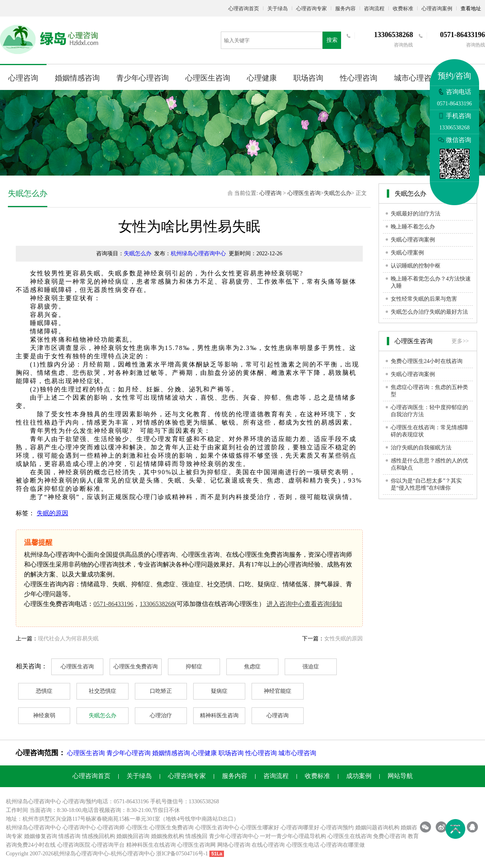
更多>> (460, 341)
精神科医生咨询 (219, 716)
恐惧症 (44, 691)
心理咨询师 (111, 828)
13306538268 (157, 604)
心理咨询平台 (108, 845)
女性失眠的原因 (343, 639)
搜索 (332, 40)
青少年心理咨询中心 (234, 836)
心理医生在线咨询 (350, 836)
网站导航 (400, 776)
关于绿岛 (278, 8)
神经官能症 (278, 691)
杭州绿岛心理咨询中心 (198, 253)
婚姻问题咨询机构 (377, 828)
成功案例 (359, 776)
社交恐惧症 (103, 691)
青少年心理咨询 (143, 78)
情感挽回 (196, 836)
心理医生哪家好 (260, 828)
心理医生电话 (303, 845)
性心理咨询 (359, 78)
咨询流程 (374, 8)
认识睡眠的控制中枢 (416, 266)
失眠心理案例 (407, 253)
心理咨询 (23, 78)
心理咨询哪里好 (300, 828)
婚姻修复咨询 (41, 836)
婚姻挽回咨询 (133, 836)
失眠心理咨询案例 (413, 240)
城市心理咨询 (416, 78)
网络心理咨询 (234, 845)
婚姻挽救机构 (168, 836)
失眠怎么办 (338, 193)
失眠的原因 (52, 513)
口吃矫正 (161, 691)
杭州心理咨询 (127, 854)
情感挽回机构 (99, 836)
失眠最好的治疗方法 (416, 214)
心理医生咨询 (208, 78)
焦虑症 (252, 667)
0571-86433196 (113, 604)
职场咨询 (308, 78)
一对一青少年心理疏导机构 (293, 836)
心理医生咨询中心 (217, 828)
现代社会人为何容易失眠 (68, 639)
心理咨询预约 (337, 828)
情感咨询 (69, 836)
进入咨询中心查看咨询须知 (304, 604)
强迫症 (311, 667)
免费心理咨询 (390, 836)
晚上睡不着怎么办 (413, 227)
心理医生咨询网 (196, 845)
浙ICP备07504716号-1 (182, 854)
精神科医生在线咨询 (151, 845)
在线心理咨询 (268, 845)
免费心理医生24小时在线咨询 (427, 361)
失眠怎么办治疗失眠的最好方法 (429, 312)
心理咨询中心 (79, 828)
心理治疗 (161, 716)
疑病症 (219, 691)
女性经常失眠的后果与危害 (424, 299)
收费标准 (403, 8)
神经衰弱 (44, 716)
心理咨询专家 (312, 8)
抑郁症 (194, 667)
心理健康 (262, 78)
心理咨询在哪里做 (343, 845)
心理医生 (137, 828)
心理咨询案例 (437, 8)
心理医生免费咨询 (136, 667)
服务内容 (345, 8)
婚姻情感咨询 (77, 78)
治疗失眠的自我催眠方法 (421, 448)
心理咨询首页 (244, 8)
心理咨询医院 (74, 845)
